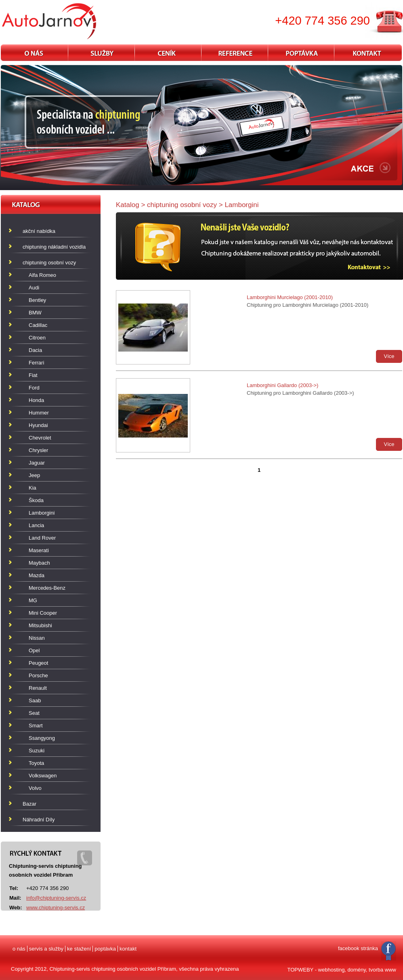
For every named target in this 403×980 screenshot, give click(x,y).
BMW (35, 313)
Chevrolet (40, 438)
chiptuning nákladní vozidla (49, 245)
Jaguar (37, 463)
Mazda (37, 575)
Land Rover (42, 538)
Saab (35, 700)
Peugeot (38, 663)
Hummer (39, 413)
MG (33, 600)
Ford (34, 388)
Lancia (36, 525)
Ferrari (36, 363)
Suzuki (37, 751)
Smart (36, 726)
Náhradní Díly (34, 818)
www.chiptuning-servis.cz (56, 908)
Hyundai (38, 425)
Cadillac (38, 325)
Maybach (39, 563)
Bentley (37, 300)
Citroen (37, 338)
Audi (34, 288)
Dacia (35, 350)
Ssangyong (42, 738)
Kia (33, 488)
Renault (38, 688)
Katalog (128, 205)
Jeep (34, 475)
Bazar (24, 802)
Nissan (37, 638)
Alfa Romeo (42, 275)
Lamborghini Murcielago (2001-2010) (290, 297)
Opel (34, 650)
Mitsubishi (40, 625)
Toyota (36, 763)
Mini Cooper (43, 613)
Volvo (35, 788)
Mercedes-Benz (47, 588)
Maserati (39, 550)
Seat (34, 713)
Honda (36, 400)
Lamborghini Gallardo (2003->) (282, 385)
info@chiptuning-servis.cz (56, 898)
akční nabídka (34, 229)
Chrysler (38, 450)
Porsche (38, 675)
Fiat (33, 375)
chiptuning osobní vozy (44, 261)
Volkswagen (43, 776)
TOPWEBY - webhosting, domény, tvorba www (342, 970)
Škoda (36, 500)
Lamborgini (42, 513)
